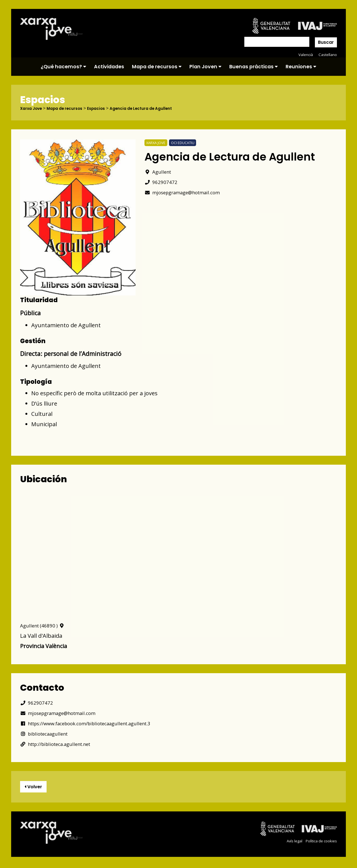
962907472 (162, 182)
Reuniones (301, 67)
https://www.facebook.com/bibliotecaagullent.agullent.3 (98, 723)
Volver (36, 788)
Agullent (160, 172)
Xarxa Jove (33, 108)
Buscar (326, 42)
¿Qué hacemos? (63, 67)
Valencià (305, 54)
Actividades (109, 67)
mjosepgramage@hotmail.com (189, 192)
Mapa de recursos (157, 67)
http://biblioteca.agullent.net (62, 744)
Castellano (327, 54)
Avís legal (291, 843)
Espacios (108, 108)
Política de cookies (320, 843)
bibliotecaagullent (48, 734)
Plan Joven (205, 67)
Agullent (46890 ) (45, 626)
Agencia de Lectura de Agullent (158, 108)
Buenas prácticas (254, 67)
